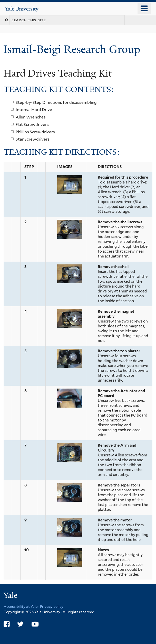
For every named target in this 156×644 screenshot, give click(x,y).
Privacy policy (52, 606)
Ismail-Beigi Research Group (73, 49)
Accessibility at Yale (21, 606)
